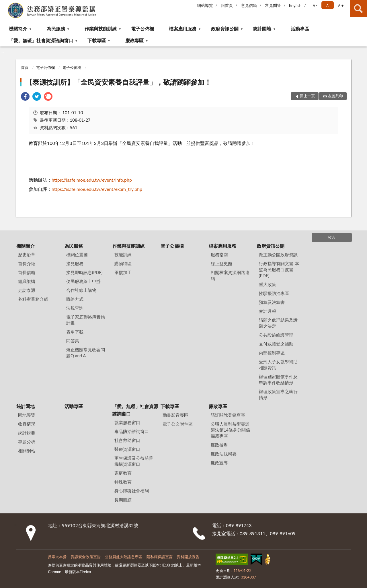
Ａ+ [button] (340, 5)
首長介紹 (27, 263)
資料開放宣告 (188, 557)
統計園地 (262, 29)
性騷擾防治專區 (274, 293)
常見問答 (273, 5)
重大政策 (268, 284)
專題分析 (27, 442)
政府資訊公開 (225, 29)
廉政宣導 (219, 463)
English (295, 5)
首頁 (25, 67)
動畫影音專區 (175, 415)
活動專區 (300, 29)
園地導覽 (27, 415)
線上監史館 (221, 263)
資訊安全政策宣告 (86, 557)
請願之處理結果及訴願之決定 (278, 323)
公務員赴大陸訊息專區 (124, 557)
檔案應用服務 (183, 29)
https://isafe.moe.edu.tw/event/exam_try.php (97, 189)
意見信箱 (249, 5)
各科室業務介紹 (33, 299)
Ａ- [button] (315, 5)
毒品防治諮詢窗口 (132, 431)
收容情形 (27, 424)
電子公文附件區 (178, 424)
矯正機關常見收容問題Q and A (86, 353)
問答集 (73, 341)
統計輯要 (27, 433)
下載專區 (97, 40)
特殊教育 (123, 482)
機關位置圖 (77, 255)
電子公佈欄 (142, 29)
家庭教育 (123, 473)
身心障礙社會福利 (132, 491)
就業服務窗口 (127, 422)
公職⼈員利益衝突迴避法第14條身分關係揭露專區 (230, 430)
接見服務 (75, 263)
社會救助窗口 (127, 440)
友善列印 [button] (335, 96)
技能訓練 (123, 255)
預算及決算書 (272, 302)
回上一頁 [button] (307, 96)
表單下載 (75, 332)
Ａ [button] (327, 5)
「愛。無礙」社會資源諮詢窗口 (41, 40)
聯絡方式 (75, 299)
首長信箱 (27, 272)
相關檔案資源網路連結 (230, 275)
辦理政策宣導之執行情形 (278, 394)
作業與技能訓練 (101, 29)
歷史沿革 (27, 255)
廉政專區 (134, 40)
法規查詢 (75, 308)
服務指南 (219, 255)
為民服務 (56, 29)
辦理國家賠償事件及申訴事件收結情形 (278, 380)
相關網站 (27, 451)
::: (5, 4)
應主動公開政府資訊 (278, 255)
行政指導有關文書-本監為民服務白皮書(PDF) (279, 269)
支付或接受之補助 (276, 344)
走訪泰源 (27, 290)
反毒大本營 (57, 557)
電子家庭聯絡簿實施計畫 (86, 320)
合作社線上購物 (81, 290)
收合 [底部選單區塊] (332, 237)
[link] (25, 97)
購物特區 (123, 263)
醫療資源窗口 (127, 449)
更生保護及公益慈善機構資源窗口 (134, 461)
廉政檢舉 (219, 445)
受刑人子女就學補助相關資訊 (278, 365)
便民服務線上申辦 (83, 281)
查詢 (358, 9)
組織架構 (27, 281)
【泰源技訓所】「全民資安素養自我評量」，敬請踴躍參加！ (118, 82)
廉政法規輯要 (224, 454)
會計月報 (268, 311)
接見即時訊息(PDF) (84, 272)
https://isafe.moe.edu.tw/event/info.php (92, 180)
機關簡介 (18, 29)
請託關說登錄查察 (228, 415)
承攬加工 (123, 272)
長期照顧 (123, 500)
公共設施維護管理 (276, 335)
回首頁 (227, 5)
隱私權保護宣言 (160, 557)
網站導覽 (205, 5)
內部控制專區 (272, 353)
